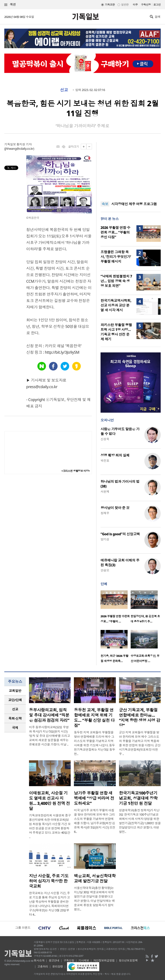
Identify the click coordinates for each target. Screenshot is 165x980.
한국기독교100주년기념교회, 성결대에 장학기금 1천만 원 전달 (138, 798)
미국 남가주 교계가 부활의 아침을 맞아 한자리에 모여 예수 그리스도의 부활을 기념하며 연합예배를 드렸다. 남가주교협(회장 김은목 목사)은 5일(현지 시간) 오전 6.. (95, 821)
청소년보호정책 (128, 960)
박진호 (105, 461)
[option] (116, 608)
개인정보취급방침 (104, 960)
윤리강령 (58, 966)
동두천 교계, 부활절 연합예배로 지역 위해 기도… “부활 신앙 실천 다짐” (94, 718)
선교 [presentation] (15, 709)
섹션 (10, 5)
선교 (64, 90)
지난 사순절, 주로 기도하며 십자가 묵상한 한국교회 (49, 881)
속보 (105, 204)
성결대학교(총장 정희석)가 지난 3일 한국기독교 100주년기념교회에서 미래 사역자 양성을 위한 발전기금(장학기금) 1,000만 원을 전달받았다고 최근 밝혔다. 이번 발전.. (140, 821)
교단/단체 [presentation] (15, 700)
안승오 (105, 570)
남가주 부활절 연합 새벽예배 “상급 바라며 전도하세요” (94, 798)
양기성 (105, 539)
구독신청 (146, 5)
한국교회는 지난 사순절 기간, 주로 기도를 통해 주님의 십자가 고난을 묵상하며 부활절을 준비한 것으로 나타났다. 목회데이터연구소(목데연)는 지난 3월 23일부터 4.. (49, 904)
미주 (135, 5)
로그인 (157, 5)
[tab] (15, 691)
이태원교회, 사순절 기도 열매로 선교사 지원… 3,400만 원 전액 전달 (50, 801)
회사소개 (39, 960)
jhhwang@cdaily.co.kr (19, 149)
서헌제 (105, 492)
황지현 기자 (24, 144)
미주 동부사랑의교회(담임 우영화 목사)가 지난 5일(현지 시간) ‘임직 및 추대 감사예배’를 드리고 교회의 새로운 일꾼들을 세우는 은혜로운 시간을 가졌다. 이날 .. (50, 736)
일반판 (125, 5)
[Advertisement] (131, 169)
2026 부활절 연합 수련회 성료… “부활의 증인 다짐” (115, 232)
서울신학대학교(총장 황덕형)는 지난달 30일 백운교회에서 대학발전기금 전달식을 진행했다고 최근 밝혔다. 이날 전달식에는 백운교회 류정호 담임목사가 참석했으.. (94, 899)
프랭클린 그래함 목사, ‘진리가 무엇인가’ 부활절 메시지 (116, 257)
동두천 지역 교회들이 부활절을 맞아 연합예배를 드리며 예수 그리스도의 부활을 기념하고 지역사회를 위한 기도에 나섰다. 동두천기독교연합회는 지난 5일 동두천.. (94, 743)
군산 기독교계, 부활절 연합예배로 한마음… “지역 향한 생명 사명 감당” (140, 718)
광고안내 (54, 960)
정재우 (105, 513)
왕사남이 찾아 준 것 (115, 508)
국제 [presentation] (15, 728)
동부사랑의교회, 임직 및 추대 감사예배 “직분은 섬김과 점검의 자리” (49, 715)
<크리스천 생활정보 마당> (76, 471)
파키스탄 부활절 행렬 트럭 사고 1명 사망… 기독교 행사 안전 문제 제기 (116, 332)
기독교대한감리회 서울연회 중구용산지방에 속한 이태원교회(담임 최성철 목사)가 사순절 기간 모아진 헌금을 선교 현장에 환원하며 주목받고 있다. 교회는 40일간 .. (50, 826)
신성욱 (105, 439)
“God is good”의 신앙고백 (120, 534)
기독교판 (110, 5)
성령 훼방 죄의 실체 (115, 455)
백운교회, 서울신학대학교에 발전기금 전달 (95, 878)
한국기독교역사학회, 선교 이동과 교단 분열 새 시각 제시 (116, 305)
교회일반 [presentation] (15, 691)
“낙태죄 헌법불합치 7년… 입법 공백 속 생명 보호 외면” (116, 281)
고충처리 (43, 966)
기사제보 (84, 960)
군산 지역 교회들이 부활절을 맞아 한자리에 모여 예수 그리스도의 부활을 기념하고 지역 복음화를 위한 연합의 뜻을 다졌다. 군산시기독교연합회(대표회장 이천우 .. (140, 743)
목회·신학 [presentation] (15, 718)
